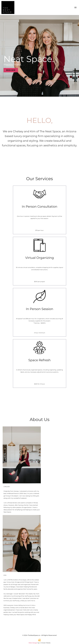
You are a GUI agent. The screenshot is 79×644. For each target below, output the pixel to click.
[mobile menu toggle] (75, 8)
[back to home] (8, 8)
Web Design (33, 643)
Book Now (11, 70)
